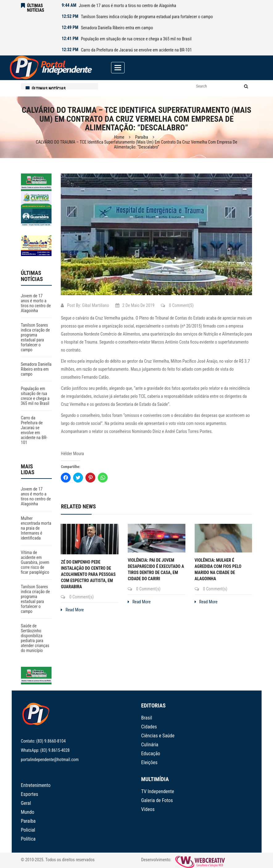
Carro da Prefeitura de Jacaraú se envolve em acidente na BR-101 (136, 50)
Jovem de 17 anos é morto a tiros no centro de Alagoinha (127, 6)
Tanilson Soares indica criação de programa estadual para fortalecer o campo (147, 17)
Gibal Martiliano (96, 305)
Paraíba (142, 137)
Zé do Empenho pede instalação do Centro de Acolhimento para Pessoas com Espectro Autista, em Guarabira (88, 574)
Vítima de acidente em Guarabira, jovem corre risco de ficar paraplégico (35, 562)
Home (119, 137)
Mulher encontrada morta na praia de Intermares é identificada (36, 528)
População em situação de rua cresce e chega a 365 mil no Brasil (136, 39)
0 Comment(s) (177, 305)
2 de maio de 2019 (135, 305)
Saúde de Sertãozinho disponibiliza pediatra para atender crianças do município (35, 638)
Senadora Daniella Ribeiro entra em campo (117, 28)
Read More (72, 610)
